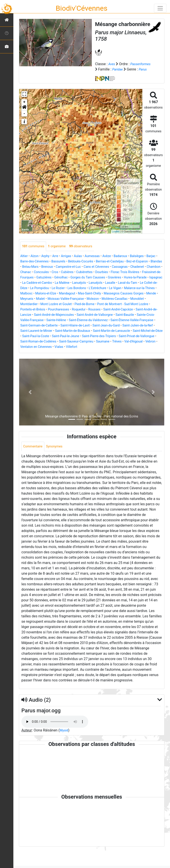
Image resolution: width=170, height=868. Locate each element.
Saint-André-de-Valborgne (118, 326)
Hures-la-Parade (80, 288)
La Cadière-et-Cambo (129, 288)
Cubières (128, 278)
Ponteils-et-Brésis (36, 320)
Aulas (83, 262)
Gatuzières (119, 283)
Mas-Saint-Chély (80, 304)
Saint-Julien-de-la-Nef (61, 342)
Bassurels (75, 267)
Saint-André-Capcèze (130, 320)
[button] (24, 113)
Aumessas (99, 262)
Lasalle (77, 294)
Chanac (83, 278)
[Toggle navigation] (160, 8)
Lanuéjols (42, 294)
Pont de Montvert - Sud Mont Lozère (134, 315)
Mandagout (55, 304)
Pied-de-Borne (91, 315)
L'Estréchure (71, 299)
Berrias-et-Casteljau (132, 267)
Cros (115, 278)
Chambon (66, 278)
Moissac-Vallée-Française (70, 310)
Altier (24, 262)
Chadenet (48, 278)
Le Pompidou (150, 294)
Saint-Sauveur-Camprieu (39, 358)
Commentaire (34, 463)
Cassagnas (29, 278)
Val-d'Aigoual (102, 358)
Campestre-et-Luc (102, 272)
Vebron (121, 358)
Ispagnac (102, 288)
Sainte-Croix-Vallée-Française (45, 331)
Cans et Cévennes (133, 272)
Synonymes (57, 463)
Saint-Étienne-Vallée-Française (44, 336)
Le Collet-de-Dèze (123, 294)
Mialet (42, 310)
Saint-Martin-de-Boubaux (139, 342)
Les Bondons (48, 299)
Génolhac (138, 283)
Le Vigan (90, 299)
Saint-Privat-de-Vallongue (93, 352)
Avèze (114, 262)
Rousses (104, 320)
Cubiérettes (147, 278)
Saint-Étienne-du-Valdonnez (118, 331)
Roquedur (87, 320)
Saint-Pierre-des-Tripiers (52, 352)
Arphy (48, 262)
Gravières (57, 288)
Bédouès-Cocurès (100, 267)
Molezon (100, 310)
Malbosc (144, 299)
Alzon (36, 262)
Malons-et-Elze (32, 304)
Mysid (65, 747)
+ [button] (24, 107)
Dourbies (27, 283)
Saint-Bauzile (151, 326)
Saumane (69, 358)
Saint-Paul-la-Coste (116, 347)
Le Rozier (28, 299)
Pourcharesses (64, 320)
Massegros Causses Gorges (118, 304)
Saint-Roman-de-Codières (136, 352)
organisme (60, 252)
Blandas (42, 272)
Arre (58, 262)
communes (34, 252)
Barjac (25, 267)
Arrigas (70, 262)
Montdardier (30, 315)
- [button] (24, 119)
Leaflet (116, 237)
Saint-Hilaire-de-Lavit (132, 336)
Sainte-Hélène (82, 331)
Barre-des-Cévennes (49, 267)
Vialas (43, 363)
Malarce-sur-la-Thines (117, 299)
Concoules (100, 278)
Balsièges (147, 262)
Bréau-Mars (61, 272)
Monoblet (149, 310)
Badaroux (129, 262)
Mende (148, 304)
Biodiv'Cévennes (82, 8)
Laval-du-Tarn (95, 294)
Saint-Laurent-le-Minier (99, 342)
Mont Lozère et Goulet (60, 315)
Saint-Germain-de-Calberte (92, 336)
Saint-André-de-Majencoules (73, 326)
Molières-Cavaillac (124, 310)
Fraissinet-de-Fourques (90, 283)
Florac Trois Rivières (53, 283)
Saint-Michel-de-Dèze (81, 347)
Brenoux (79, 272)
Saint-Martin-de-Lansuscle (41, 347)
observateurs (87, 252)
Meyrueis (28, 310)
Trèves (84, 358)
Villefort (57, 363)
